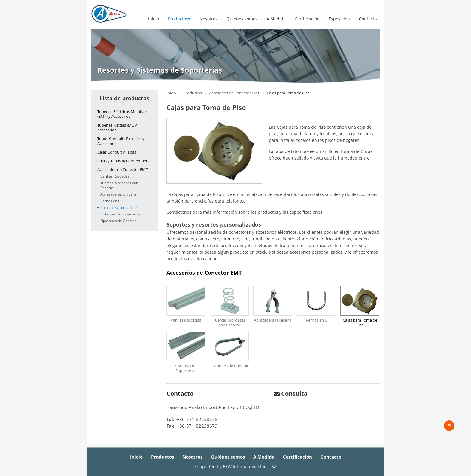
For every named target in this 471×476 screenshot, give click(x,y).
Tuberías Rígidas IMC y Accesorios (117, 127)
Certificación (307, 19)
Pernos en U (111, 201)
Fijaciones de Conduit (118, 221)
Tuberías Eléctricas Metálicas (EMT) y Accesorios (122, 114)
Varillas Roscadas (115, 176)
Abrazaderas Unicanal (119, 194)
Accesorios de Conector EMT (234, 93)
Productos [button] (179, 19)
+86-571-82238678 (197, 419)
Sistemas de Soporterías (121, 214)
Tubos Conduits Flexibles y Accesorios (121, 141)
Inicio (153, 19)
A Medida (276, 19)
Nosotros (208, 19)
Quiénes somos (242, 19)
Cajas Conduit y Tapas (117, 152)
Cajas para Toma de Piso (121, 207)
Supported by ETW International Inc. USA (235, 467)
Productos (193, 93)
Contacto (368, 19)
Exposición (339, 19)
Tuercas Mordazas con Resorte (119, 185)
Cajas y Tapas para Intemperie (124, 161)
